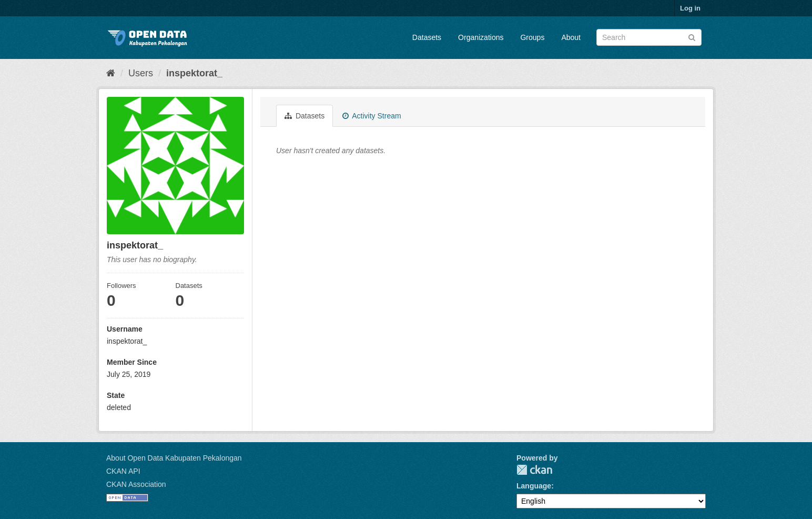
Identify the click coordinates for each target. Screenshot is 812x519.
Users (141, 73)
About (571, 37)
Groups (532, 37)
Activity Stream (372, 116)
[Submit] (692, 37)
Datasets (427, 37)
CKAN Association (136, 484)
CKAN (534, 470)
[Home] (111, 73)
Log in (690, 8)
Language (534, 486)
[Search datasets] (649, 37)
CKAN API (123, 471)
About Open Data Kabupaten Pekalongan (174, 458)
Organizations (481, 37)
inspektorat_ (194, 73)
